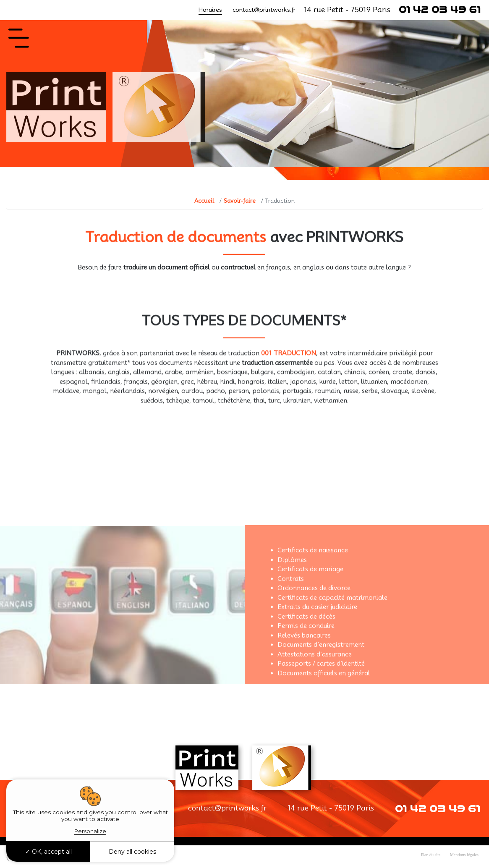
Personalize (90, 831)
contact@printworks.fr (264, 10)
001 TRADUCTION (289, 369)
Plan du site (431, 855)
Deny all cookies (132, 852)
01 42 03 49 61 (440, 10)
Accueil (204, 201)
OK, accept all (48, 852)
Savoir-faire (240, 201)
